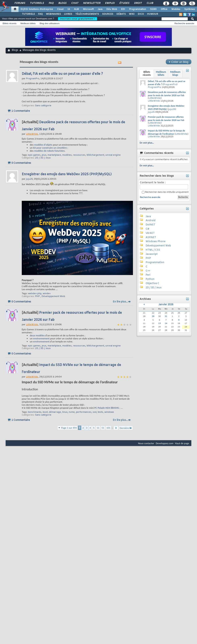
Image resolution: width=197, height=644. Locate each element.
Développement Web (53, 296)
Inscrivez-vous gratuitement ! (78, 19)
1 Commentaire (21, 111)
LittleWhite (155, 98)
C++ (148, 271)
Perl (148, 275)
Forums (20, 3)
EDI (123, 9)
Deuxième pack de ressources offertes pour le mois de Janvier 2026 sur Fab (167, 94)
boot (45, 412)
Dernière (126, 428)
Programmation (138, 9)
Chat (75, 3)
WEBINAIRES (53, 14)
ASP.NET (151, 238)
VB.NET (150, 233)
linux (65, 412)
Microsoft (88, 9)
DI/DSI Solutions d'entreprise (37, 9)
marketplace (54, 155)
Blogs (62, 3)
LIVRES (68, 14)
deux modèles (37, 335)
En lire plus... (120, 302)
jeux (44, 155)
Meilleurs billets (28, 23)
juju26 (172, 109)
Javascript (152, 254)
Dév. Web (112, 9)
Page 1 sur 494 (69, 428)
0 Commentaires (21, 163)
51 (103, 428)
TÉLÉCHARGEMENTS (87, 14)
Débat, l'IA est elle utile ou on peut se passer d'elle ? (62, 74)
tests (100, 412)
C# (147, 229)
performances (84, 412)
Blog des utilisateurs (50, 23)
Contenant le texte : (164, 185)
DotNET (150, 225)
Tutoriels (37, 3)
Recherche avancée (184, 23)
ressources (79, 155)
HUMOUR (153, 14)
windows (109, 412)
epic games (34, 155)
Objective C (152, 283)
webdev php (35, 294)
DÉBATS (121, 14)
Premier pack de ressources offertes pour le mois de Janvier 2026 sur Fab (166, 119)
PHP (37, 296)
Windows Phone (156, 242)
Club (150, 3)
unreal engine (113, 155)
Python (150, 279)
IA (69, 9)
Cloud (60, 9)
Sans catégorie (43, 106)
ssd (95, 412)
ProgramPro (170, 84)
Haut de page (182, 443)
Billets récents (9, 23)
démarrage (55, 412)
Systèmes (190, 9)
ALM (76, 9)
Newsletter (92, 3)
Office (164, 9)
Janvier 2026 (166, 305)
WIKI (132, 14)
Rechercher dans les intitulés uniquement (165, 192)
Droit (138, 3)
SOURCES (108, 14)
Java (100, 9)
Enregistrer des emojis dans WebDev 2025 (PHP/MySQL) (67, 174)
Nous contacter (146, 443)
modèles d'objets (43, 145)
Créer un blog (179, 62)
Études (124, 3)
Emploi (110, 3)
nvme (72, 412)
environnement (41, 338)
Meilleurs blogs (175, 73)
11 (98, 428)
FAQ (51, 3)
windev (47, 294)
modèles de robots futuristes (49, 151)
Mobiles (176, 9)
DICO (141, 14)
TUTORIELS (28, 14)
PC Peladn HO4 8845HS (107, 408)
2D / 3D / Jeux (43, 158)
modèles (67, 155)
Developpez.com (165, 443)
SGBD (153, 9)
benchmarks (35, 412)
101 (108, 428)
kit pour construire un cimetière (50, 148)
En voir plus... (147, 143)
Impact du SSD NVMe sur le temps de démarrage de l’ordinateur (166, 132)
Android (151, 221)
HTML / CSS (153, 250)
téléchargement (95, 155)
